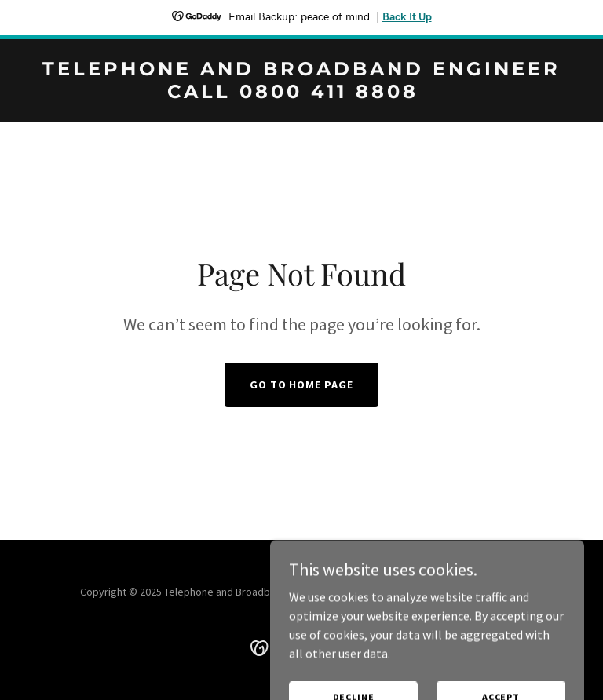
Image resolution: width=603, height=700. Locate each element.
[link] (301, 93)
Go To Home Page (302, 385)
